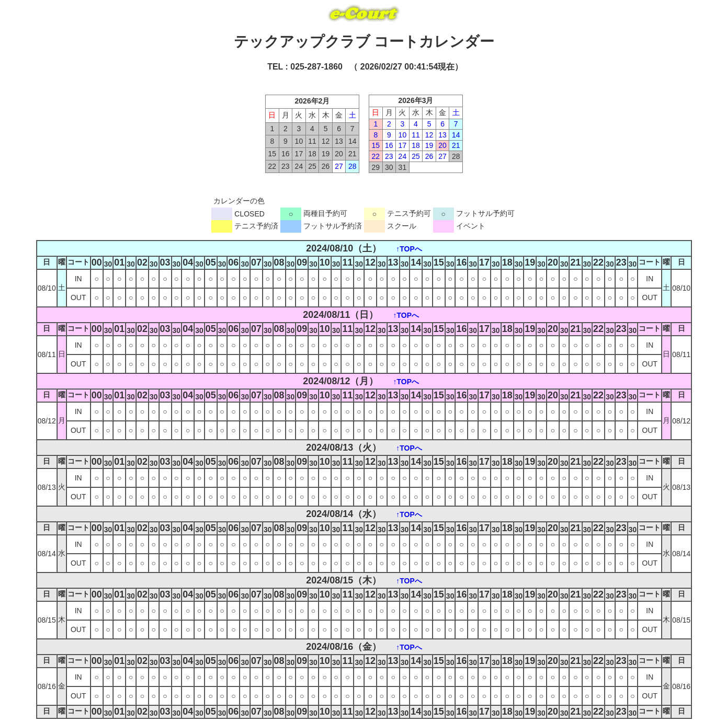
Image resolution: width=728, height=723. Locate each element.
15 (376, 145)
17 (403, 145)
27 (339, 166)
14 (456, 135)
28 (352, 166)
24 (403, 156)
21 (456, 145)
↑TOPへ (409, 249)
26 (429, 156)
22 (376, 156)
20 (442, 145)
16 (389, 145)
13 (442, 135)
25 (416, 156)
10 (403, 135)
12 (429, 135)
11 (416, 135)
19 (429, 145)
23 (389, 156)
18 (416, 145)
